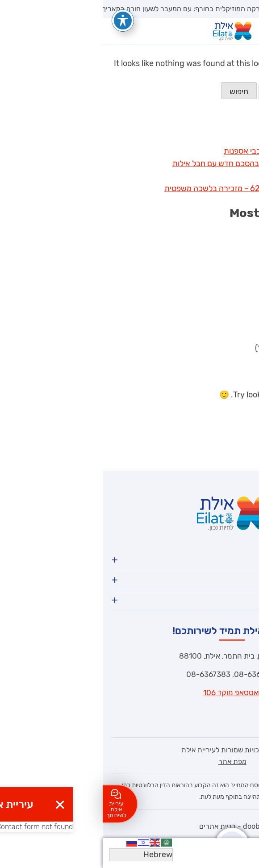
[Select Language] (38, 855)
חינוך (233, 260)
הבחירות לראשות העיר (205, 348)
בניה (234, 323)
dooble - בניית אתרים (130, 826)
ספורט (231, 310)
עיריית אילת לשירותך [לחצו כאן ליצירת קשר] (14, 804)
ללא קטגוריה (221, 298)
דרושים (230, 248)
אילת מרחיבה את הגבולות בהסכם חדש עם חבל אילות (155, 163)
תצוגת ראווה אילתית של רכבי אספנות (181, 151)
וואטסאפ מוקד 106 (130, 693)
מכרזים (229, 273)
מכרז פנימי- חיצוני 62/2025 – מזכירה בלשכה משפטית (151, 188)
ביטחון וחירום (221, 335)
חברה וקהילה (220, 285)
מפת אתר (130, 762)
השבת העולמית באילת (205, 138)
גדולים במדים (220, 176)
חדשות (230, 235)
